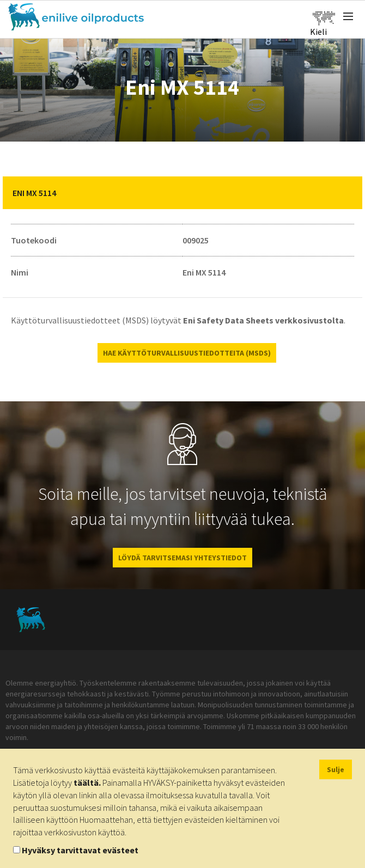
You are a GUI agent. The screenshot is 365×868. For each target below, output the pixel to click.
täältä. (87, 783)
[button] (346, 193)
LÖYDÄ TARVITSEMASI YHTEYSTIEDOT (182, 558)
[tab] (182, 193)
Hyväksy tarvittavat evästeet (80, 850)
